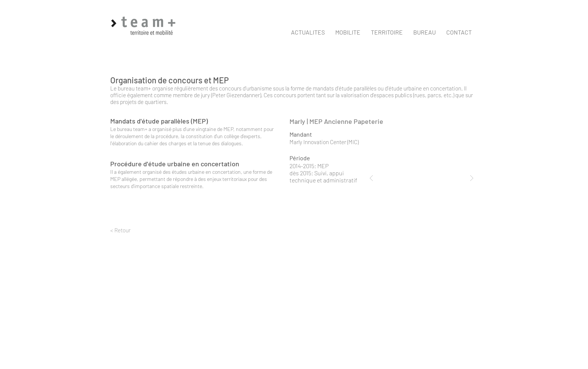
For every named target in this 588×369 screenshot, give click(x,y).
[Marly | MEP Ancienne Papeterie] (361, 121)
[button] (348, 32)
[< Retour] (139, 230)
